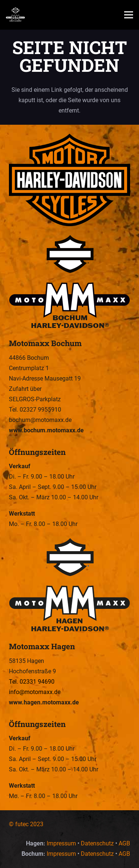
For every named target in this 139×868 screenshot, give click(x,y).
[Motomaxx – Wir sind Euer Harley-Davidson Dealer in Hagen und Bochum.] (15, 15)
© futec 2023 (26, 824)
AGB (124, 843)
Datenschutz (97, 843)
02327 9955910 (40, 410)
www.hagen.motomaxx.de (44, 702)
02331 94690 (37, 682)
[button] (129, 15)
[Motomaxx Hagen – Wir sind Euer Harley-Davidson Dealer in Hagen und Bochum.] (69, 586)
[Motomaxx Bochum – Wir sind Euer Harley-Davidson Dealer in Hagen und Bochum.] (69, 282)
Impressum (61, 843)
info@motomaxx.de (35, 692)
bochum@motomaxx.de (40, 420)
